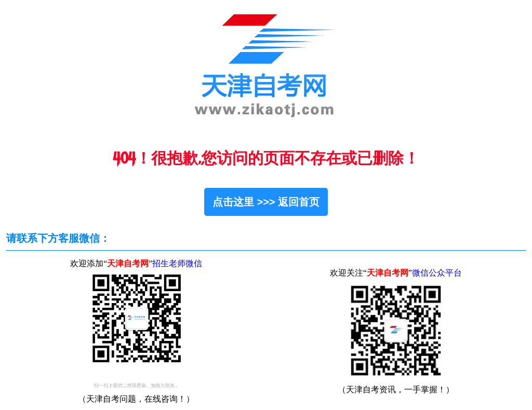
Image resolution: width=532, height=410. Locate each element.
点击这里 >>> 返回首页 (266, 202)
